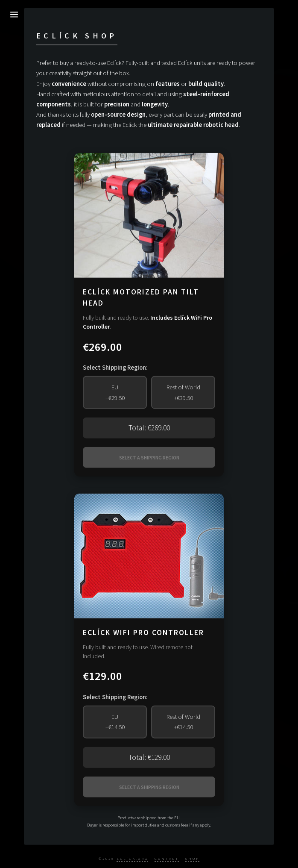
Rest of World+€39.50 (183, 392)
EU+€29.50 (115, 392)
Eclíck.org (132, 858)
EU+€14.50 (115, 722)
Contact (167, 858)
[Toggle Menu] (14, 14)
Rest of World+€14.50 (183, 722)
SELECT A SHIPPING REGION (149, 458)
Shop (192, 858)
